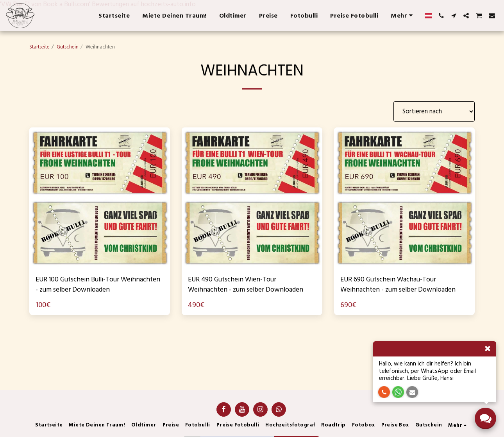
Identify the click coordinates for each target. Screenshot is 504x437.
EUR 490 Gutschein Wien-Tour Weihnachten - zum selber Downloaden (238, 286)
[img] (100, 198)
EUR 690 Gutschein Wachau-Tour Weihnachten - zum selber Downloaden (394, 286)
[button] (441, 16)
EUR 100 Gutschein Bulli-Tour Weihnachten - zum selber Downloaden (83, 286)
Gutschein (68, 47)
